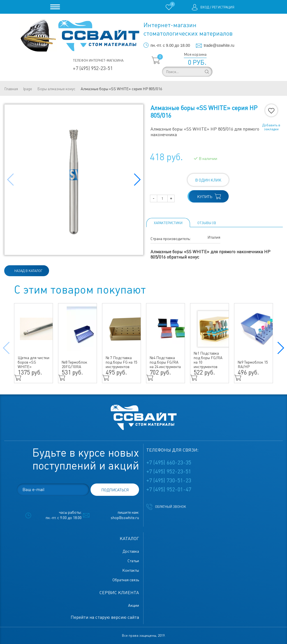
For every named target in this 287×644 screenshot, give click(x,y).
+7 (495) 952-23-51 (93, 68)
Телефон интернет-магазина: (99, 61)
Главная (11, 89)
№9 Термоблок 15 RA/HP (253, 364)
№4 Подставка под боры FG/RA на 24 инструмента (165, 362)
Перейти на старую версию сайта (105, 617)
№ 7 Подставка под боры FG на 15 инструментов (121, 362)
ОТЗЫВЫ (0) (207, 223)
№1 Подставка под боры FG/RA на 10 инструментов (208, 360)
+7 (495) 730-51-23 (169, 480)
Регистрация (223, 7)
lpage (28, 89)
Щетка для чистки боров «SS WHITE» (33, 362)
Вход (205, 7)
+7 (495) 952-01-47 (169, 489)
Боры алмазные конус (56, 89)
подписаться (115, 490)
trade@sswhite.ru (219, 45)
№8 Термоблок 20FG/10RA (74, 364)
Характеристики (168, 223)
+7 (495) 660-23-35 (169, 462)
